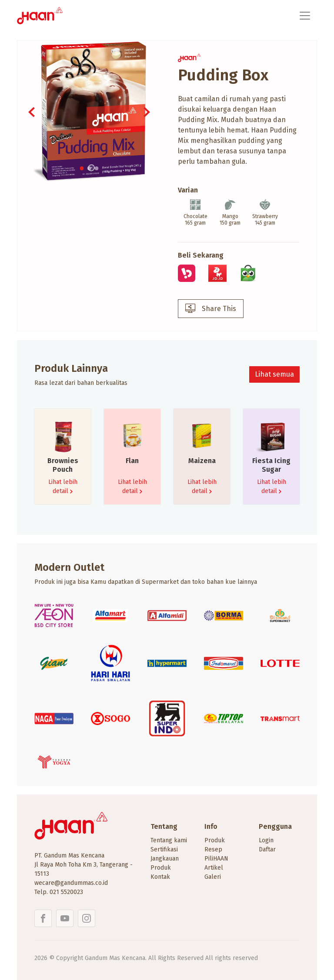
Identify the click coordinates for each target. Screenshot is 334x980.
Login (266, 840)
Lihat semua (274, 374)
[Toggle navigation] (305, 16)
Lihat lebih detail (63, 487)
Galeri (213, 877)
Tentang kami (169, 840)
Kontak (160, 877)
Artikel (214, 868)
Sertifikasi (164, 849)
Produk (215, 840)
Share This (211, 309)
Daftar (267, 849)
